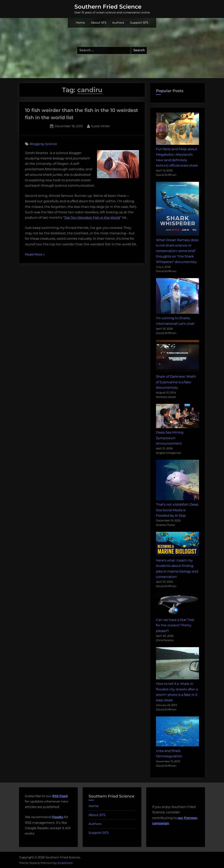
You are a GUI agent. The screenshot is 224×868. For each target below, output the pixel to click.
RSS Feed (60, 796)
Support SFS (139, 23)
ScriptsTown (65, 863)
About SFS (99, 23)
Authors (118, 23)
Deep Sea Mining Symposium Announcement (170, 438)
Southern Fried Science (108, 7)
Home (80, 23)
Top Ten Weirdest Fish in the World (92, 218)
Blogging (37, 144)
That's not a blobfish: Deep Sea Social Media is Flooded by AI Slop (177, 510)
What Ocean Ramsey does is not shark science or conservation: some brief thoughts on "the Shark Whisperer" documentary (177, 251)
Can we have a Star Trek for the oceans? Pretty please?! (175, 625)
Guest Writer (100, 126)
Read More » (35, 254)
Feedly (58, 817)
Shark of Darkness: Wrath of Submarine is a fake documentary (176, 382)
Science (51, 144)
